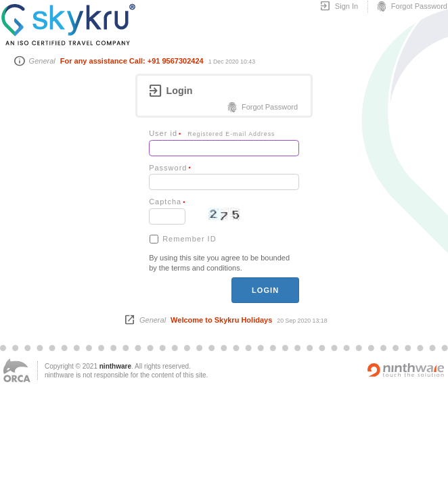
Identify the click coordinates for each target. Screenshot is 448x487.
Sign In (339, 7)
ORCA (17, 370)
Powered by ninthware (406, 370)
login (265, 290)
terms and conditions (206, 268)
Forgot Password (411, 7)
